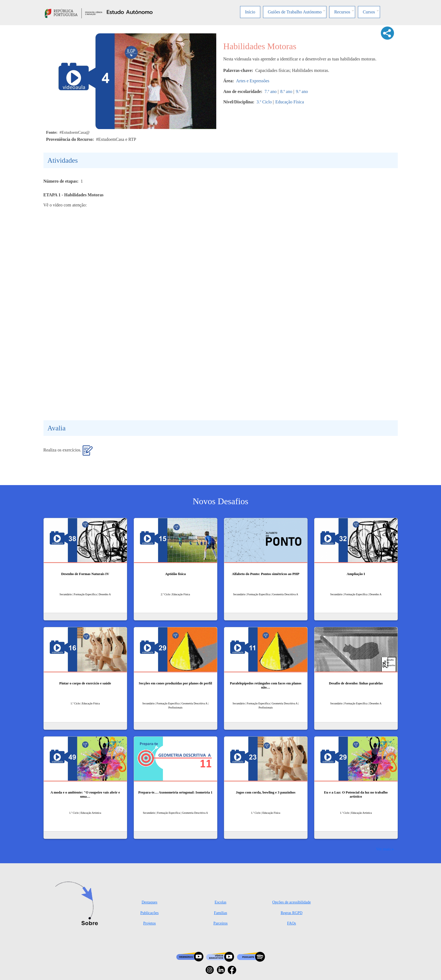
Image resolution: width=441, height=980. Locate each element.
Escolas (220, 902)
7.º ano (271, 91)
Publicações (149, 913)
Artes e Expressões (253, 81)
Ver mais (383, 849)
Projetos (150, 923)
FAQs (291, 923)
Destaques (150, 902)
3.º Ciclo (264, 102)
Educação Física (290, 102)
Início (250, 12)
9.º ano (302, 91)
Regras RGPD (291, 913)
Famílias (220, 913)
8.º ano (286, 91)
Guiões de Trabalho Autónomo (295, 12)
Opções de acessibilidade (292, 902)
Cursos (369, 12)
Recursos (342, 12)
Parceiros (220, 923)
